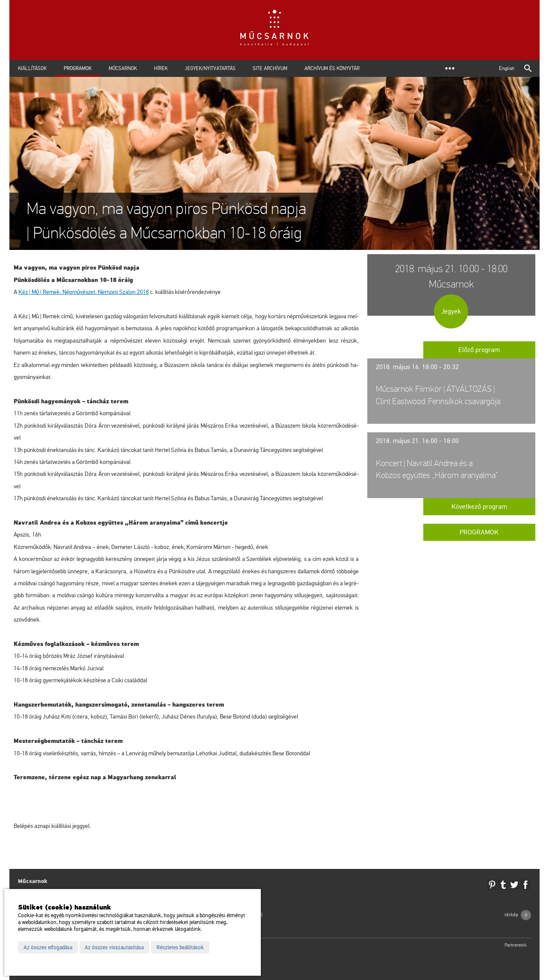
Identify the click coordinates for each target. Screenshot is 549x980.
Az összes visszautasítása (114, 948)
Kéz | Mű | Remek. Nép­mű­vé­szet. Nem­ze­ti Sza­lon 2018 (84, 292)
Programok (78, 68)
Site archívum (270, 68)
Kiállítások (32, 68)
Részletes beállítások (180, 948)
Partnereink (516, 945)
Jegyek (451, 311)
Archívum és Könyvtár (332, 68)
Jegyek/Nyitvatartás (210, 68)
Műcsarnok (123, 68)
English (507, 68)
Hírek (161, 68)
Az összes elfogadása (48, 948)
